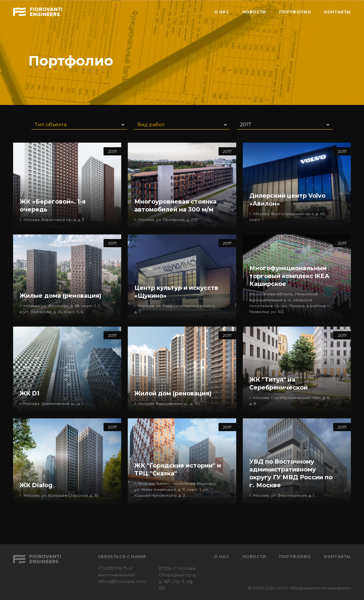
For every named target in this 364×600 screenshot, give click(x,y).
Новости (254, 557)
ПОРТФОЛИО (295, 12)
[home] (38, 11)
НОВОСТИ (254, 12)
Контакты (337, 557)
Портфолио (295, 557)
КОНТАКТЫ (337, 12)
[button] (79, 124)
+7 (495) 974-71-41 (115, 568)
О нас (222, 557)
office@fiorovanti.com (122, 581)
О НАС (222, 12)
